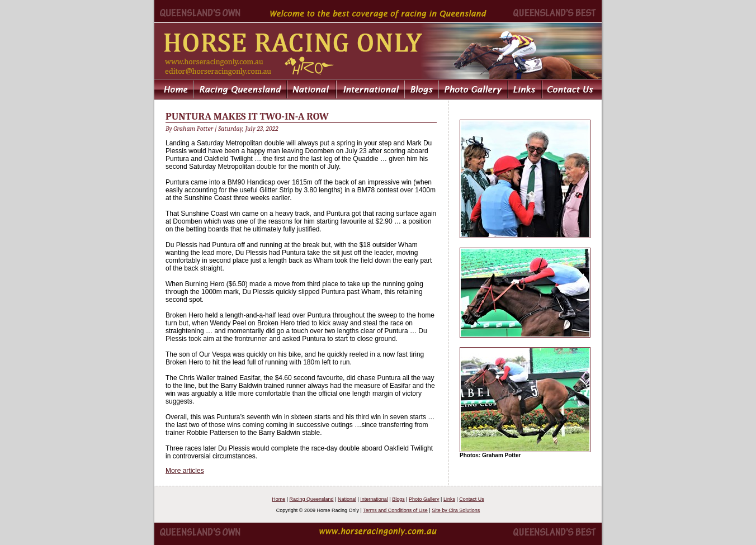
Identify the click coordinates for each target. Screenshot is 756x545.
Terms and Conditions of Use (395, 510)
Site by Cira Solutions (456, 510)
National (347, 499)
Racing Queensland (312, 499)
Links (449, 499)
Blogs (398, 499)
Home (278, 499)
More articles (185, 471)
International (374, 499)
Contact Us (472, 499)
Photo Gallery (424, 499)
